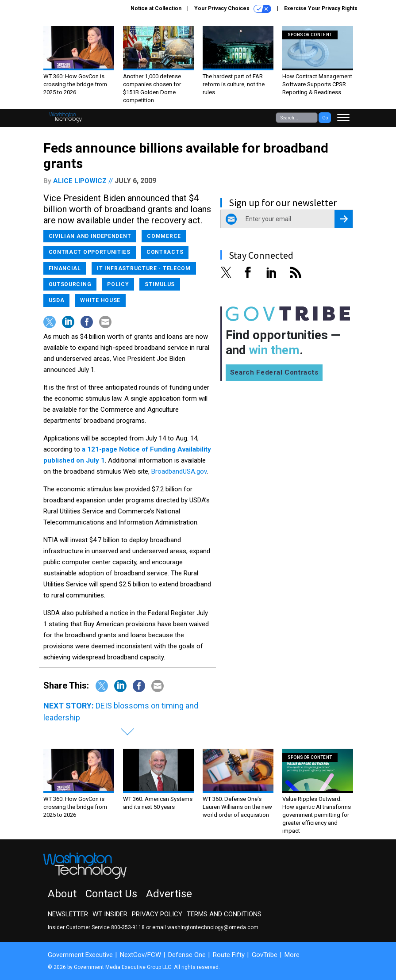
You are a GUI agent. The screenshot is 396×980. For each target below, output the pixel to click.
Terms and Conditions (224, 914)
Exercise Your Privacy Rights (321, 8)
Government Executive (80, 955)
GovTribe (265, 955)
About (62, 894)
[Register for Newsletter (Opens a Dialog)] (344, 219)
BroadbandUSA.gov (179, 471)
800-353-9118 (128, 927)
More (292, 955)
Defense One (187, 955)
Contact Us (111, 894)
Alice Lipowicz (80, 181)
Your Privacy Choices (233, 9)
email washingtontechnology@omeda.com (205, 927)
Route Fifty (229, 955)
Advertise (169, 894)
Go (325, 118)
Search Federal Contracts (274, 372)
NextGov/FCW (140, 955)
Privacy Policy (157, 914)
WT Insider (110, 914)
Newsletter (68, 914)
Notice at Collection (156, 8)
